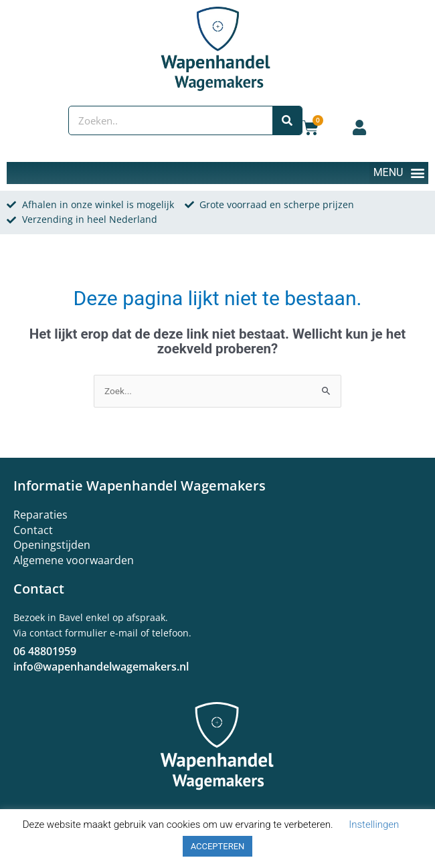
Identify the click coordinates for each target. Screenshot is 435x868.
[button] (399, 173)
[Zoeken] (287, 120)
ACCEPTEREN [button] (218, 846)
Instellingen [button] (374, 824)
